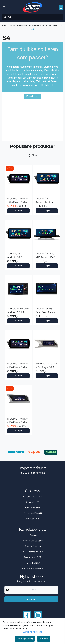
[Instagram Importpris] (38, 615)
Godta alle (44, 639)
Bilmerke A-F (52, 25)
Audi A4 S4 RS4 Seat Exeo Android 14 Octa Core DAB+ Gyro (47, 311)
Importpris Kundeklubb (33, 568)
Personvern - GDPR (33, 557)
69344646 (34, 519)
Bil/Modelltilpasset (37, 25)
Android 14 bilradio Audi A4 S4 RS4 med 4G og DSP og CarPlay (18, 311)
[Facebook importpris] (27, 615)
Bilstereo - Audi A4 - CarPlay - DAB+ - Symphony (18, 366)
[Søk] (32, 17)
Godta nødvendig (25, 639)
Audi (61, 25)
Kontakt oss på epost (33, 541)
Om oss (33, 535)
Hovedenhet (22, 25)
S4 (33, 29)
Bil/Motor (12, 25)
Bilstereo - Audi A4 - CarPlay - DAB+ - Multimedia (18, 200)
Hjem (4, 25)
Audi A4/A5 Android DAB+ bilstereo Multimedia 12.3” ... (18, 256)
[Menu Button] (4, 7)
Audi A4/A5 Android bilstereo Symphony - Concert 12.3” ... (45, 200)
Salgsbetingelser (33, 546)
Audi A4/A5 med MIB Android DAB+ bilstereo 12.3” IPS (46, 256)
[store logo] (32, 7)
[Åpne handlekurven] (61, 7)
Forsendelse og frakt (33, 552)
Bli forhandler (33, 563)
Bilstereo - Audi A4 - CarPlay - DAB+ (46, 365)
